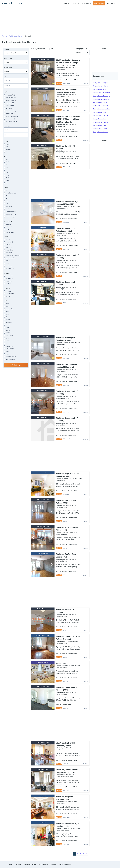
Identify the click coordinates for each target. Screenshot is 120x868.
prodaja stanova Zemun (100, 129)
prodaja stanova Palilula (100, 102)
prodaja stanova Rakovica (101, 106)
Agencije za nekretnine (65, 865)
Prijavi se (111, 3)
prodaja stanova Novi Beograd (102, 96)
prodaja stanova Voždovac (101, 122)
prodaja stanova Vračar (100, 125)
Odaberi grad (7, 49)
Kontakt (10, 865)
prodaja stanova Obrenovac (101, 99)
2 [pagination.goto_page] (77, 854)
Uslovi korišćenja (43, 865)
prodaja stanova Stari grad (101, 116)
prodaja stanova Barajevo (100, 83)
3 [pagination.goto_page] (80, 854)
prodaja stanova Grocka (100, 89)
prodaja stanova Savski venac (102, 109)
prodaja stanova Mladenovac (101, 93)
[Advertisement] (60, 20)
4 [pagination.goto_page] (83, 854)
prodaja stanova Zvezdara (101, 132)
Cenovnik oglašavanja (30, 865)
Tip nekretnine (8, 68)
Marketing (18, 865)
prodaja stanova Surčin (100, 119)
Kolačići (53, 865)
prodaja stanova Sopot (100, 112)
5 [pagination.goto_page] (86, 854)
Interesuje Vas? (8, 58)
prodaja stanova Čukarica (100, 86)
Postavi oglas (99, 3)
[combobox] (16, 53)
